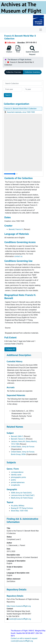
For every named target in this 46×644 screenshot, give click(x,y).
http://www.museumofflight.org (19, 606)
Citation (9, 49)
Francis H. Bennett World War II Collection (21, 109)
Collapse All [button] (10, 349)
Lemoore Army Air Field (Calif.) (23, 495)
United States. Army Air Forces (23, 447)
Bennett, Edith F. (17, 436)
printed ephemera (18, 482)
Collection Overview (14, 72)
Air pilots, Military (18, 506)
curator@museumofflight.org (20, 619)
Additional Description (19, 355)
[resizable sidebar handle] (11, 174)
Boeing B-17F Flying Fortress (22, 508)
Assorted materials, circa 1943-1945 (21, 112)
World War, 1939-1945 (19, 511)
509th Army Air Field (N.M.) (21, 493)
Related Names (15, 427)
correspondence (17, 472)
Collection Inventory (32, 72)
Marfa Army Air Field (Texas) (22, 498)
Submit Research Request (32, 50)
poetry (13, 480)
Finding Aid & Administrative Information (22, 520)
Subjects (11, 462)
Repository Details (17, 589)
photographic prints (18, 477)
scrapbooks (15, 485)
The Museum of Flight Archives (19, 60)
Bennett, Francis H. (16, 229)
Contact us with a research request (24, 638)
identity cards (16, 475)
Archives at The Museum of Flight (21, 8)
